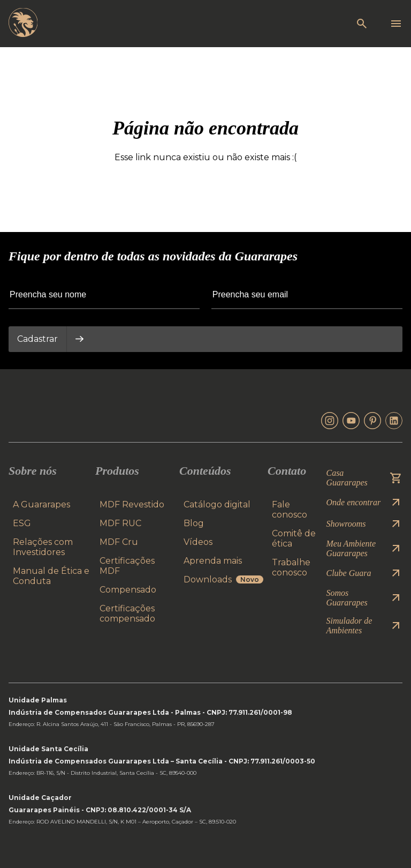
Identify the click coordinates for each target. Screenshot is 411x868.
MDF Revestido (132, 504)
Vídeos (198, 542)
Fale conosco (290, 510)
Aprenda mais (213, 561)
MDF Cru (119, 542)
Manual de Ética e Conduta (51, 576)
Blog (194, 523)
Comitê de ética (294, 538)
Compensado (128, 590)
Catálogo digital (217, 504)
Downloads (223, 579)
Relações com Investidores (43, 547)
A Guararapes (41, 504)
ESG (22, 523)
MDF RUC (120, 523)
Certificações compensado (127, 613)
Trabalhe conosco (291, 567)
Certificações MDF (127, 566)
